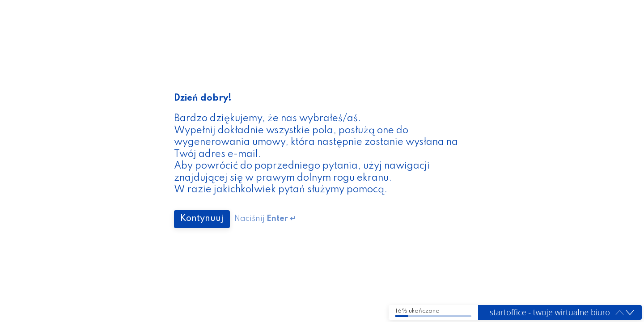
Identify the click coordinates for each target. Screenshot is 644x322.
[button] (630, 313)
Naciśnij (265, 219)
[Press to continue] (202, 219)
